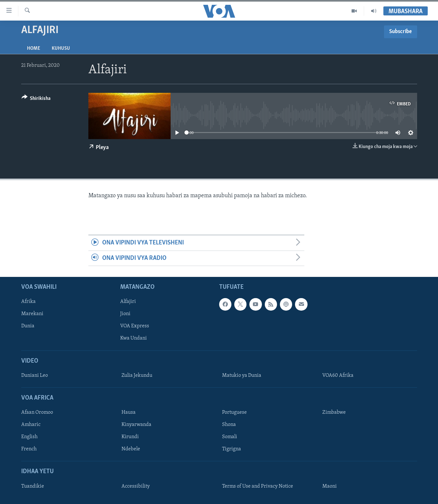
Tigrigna (232, 449)
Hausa (129, 412)
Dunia (28, 326)
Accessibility (136, 486)
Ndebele (131, 449)
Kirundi (130, 437)
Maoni (330, 486)
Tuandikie (33, 486)
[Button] (36, 99)
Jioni (125, 314)
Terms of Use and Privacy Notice (258, 486)
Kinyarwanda (136, 425)
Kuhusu (61, 49)
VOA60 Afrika (338, 376)
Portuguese (234, 412)
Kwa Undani (134, 338)
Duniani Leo (35, 376)
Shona (229, 425)
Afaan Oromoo (37, 412)
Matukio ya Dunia (242, 376)
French (29, 449)
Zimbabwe (334, 412)
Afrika (28, 302)
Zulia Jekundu (137, 376)
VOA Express (135, 326)
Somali (230, 437)
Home (34, 49)
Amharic (31, 425)
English (29, 437)
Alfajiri (128, 302)
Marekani (32, 314)
